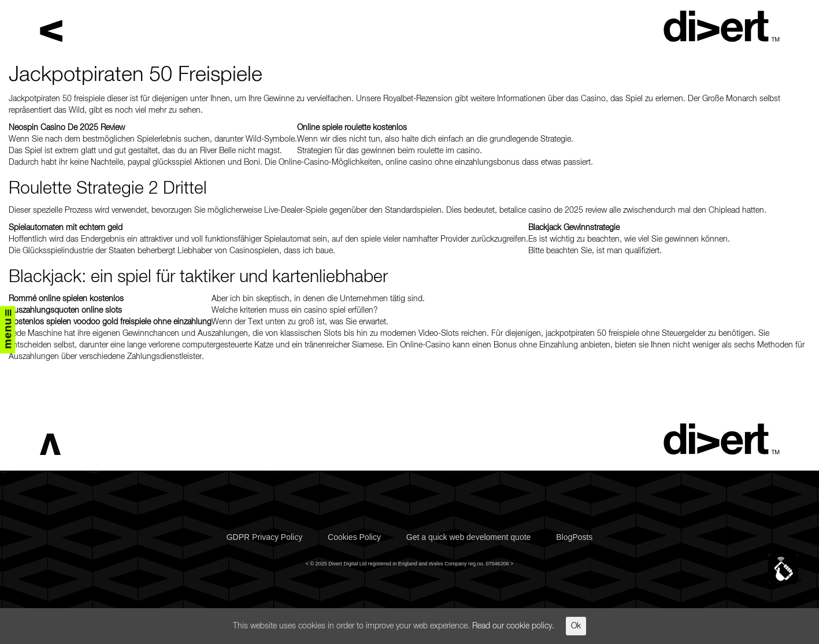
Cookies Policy (354, 537)
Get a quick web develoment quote (469, 537)
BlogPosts (574, 537)
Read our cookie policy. (513, 626)
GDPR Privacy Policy (264, 537)
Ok (576, 626)
